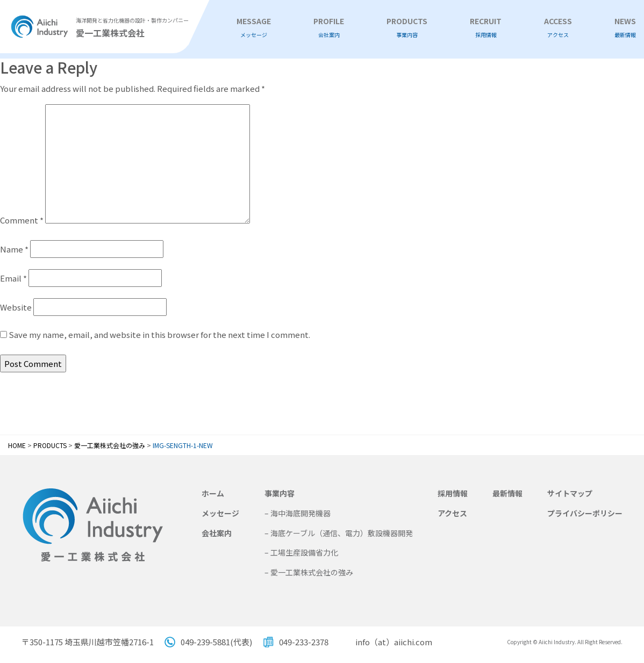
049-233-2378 (304, 642)
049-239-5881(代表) (216, 642)
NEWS (625, 28)
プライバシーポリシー (585, 513)
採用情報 (453, 493)
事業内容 (280, 493)
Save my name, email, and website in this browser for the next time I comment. (159, 334)
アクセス (452, 513)
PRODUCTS (407, 28)
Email (13, 278)
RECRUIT (486, 28)
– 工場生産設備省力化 (301, 552)
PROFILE (329, 28)
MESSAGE (254, 28)
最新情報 (507, 493)
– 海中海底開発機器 (298, 513)
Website (16, 307)
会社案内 (217, 533)
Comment (22, 220)
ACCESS (558, 28)
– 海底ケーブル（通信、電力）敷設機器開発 (339, 533)
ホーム (213, 493)
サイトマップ (570, 493)
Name (14, 249)
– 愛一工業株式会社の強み (309, 572)
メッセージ (220, 513)
